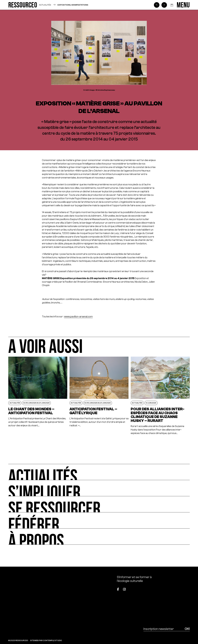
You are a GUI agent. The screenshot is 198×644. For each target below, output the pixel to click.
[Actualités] (99, 472)
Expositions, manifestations (73, 5)
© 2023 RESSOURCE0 (18, 640)
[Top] (177, 588)
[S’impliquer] (99, 488)
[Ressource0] (23, 5)
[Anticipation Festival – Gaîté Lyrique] (99, 396)
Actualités (45, 5)
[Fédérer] (99, 520)
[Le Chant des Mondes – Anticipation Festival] (38, 396)
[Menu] (183, 5)
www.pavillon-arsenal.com (78, 317)
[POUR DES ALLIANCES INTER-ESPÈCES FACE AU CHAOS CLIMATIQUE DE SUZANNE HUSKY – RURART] (160, 396)
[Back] (164, 5)
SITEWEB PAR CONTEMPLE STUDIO (46, 640)
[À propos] (99, 537)
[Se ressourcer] (99, 504)
